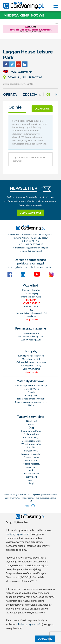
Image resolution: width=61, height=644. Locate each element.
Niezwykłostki (31, 477)
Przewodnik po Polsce (31, 431)
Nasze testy (31, 467)
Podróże (31, 447)
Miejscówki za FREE (31, 359)
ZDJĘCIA (32, 95)
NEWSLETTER (24, 188)
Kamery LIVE (31, 395)
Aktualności (31, 421)
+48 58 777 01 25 (34, 244)
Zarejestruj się (31, 293)
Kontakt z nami (31, 306)
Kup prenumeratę (31, 333)
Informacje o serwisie (31, 297)
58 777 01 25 (32, 241)
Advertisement (31, 303)
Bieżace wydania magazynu (31, 336)
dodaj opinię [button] (42, 109)
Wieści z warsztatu (31, 464)
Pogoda (31, 392)
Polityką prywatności (30, 624)
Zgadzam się (45, 639)
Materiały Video (31, 389)
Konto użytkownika (31, 290)
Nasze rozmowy (31, 474)
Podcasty (31, 480)
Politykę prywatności (18, 534)
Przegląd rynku (31, 451)
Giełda (31, 405)
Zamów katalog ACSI (31, 340)
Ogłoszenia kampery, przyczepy (31, 362)
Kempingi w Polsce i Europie (31, 356)
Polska (31, 424)
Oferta (10, 94)
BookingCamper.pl (31, 369)
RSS (31, 310)
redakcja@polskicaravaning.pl (34, 248)
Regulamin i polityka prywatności (31, 313)
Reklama (31, 300)
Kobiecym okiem (31, 434)
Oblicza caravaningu (31, 441)
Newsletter (31, 316)
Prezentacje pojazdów (31, 454)
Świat (31, 428)
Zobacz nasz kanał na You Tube (31, 399)
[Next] (56, 95)
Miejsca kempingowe (24, 15)
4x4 (31, 470)
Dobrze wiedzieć (31, 460)
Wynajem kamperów (31, 444)
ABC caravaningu (31, 438)
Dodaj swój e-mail (31, 213)
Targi (31, 483)
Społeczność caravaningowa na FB (31, 402)
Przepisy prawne (31, 457)
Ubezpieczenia (31, 320)
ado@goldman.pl (34, 251)
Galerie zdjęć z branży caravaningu (31, 386)
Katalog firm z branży (31, 365)
